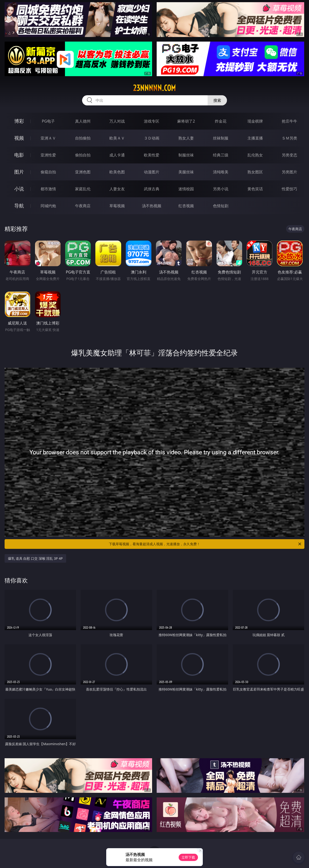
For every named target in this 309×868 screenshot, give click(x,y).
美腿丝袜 (186, 172)
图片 (19, 172)
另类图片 (289, 172)
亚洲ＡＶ (48, 138)
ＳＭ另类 (289, 138)
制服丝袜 (186, 155)
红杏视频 (186, 206)
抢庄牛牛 (289, 121)
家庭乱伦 (83, 189)
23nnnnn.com (154, 88)
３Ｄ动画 (152, 138)
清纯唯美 (221, 172)
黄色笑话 (255, 189)
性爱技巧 (289, 189)
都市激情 (48, 189)
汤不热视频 (152, 206)
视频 (19, 138)
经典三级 (221, 155)
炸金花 (221, 121)
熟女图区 (255, 172)
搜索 (217, 100)
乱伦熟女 (255, 155)
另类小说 (221, 189)
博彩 (19, 121)
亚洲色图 (83, 172)
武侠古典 (152, 189)
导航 (19, 206)
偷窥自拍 (48, 172)
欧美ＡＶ (117, 138)
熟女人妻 (186, 138)
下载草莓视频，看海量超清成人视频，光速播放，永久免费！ (205, 544)
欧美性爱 (152, 155)
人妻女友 (117, 189)
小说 (19, 189)
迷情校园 (186, 189)
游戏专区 (152, 121)
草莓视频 (117, 206)
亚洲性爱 (48, 155)
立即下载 (188, 857)
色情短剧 (221, 206)
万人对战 (117, 121)
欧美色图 (117, 172)
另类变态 (289, 155)
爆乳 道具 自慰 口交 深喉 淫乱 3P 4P (35, 558)
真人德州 (83, 121)
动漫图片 (152, 172)
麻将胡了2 (186, 121)
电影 (19, 155)
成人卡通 (117, 155)
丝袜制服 (221, 138)
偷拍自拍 (83, 155)
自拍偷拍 (83, 138)
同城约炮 (48, 206)
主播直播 (255, 138)
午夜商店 (83, 206)
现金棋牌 (255, 121)
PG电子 (48, 121)
